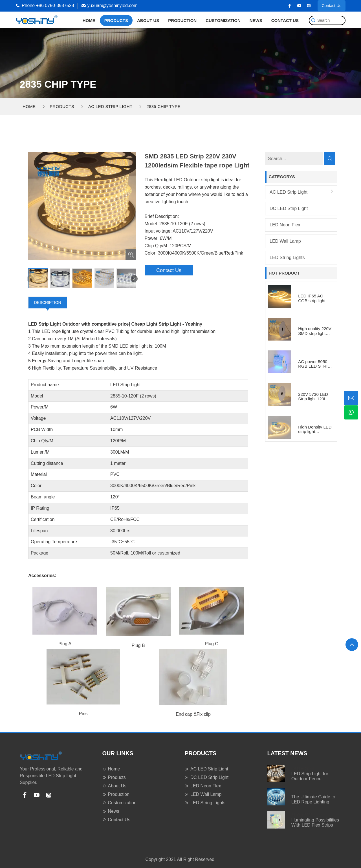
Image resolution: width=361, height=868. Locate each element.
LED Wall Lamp (285, 241)
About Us (148, 20)
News (256, 20)
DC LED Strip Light (289, 208)
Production (182, 20)
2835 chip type (163, 106)
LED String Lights (287, 258)
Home (89, 20)
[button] (134, 279)
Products (116, 20)
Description (48, 302)
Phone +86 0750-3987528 (48, 5)
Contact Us (332, 6)
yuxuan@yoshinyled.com (113, 5)
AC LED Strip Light (110, 106)
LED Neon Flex (285, 225)
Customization (223, 20)
